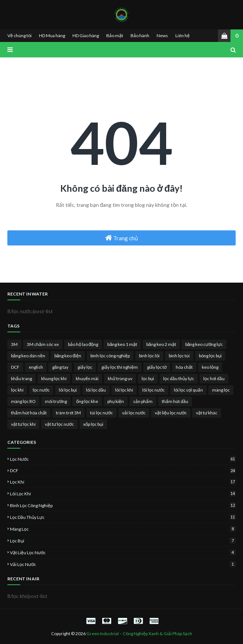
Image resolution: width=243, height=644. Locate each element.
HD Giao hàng (86, 36)
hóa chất (184, 367)
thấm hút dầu (175, 401)
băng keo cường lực (204, 344)
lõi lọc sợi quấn (188, 390)
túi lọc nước (101, 413)
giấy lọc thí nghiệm (120, 367)
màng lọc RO (23, 401)
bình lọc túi (179, 356)
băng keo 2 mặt (161, 344)
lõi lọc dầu (96, 390)
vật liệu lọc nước (171, 413)
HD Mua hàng (52, 36)
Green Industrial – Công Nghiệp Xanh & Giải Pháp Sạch (139, 634)
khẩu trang (22, 378)
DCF (15, 367)
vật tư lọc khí (23, 424)
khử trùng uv (120, 378)
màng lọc (221, 390)
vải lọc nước (134, 413)
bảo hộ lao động (83, 344)
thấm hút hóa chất (29, 413)
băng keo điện (68, 356)
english (36, 367)
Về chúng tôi (19, 36)
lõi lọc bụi (68, 390)
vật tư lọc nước (59, 424)
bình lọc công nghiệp (110, 356)
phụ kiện (116, 401)
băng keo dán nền (28, 356)
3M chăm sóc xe (43, 344)
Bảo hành (140, 36)
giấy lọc (85, 367)
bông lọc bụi (210, 356)
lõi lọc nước (153, 390)
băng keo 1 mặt (122, 344)
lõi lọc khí (124, 390)
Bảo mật (115, 36)
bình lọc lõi (149, 356)
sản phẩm (143, 401)
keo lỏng (210, 367)
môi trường (56, 401)
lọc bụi (148, 378)
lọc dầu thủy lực (179, 378)
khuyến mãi (87, 378)
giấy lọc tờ (157, 367)
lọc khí (17, 390)
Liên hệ (183, 36)
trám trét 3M (68, 413)
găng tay (60, 367)
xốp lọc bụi (93, 424)
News (162, 36)
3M (14, 344)
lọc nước (41, 390)
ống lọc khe (87, 401)
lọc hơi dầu (214, 378)
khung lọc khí (54, 378)
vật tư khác (207, 413)
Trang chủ (121, 238)
